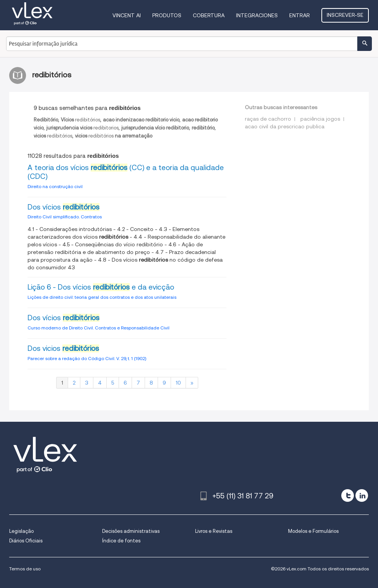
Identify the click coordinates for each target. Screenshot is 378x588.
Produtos (167, 15)
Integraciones (257, 15)
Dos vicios (63, 348)
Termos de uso (25, 569)
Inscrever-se (345, 15)
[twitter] (348, 495)
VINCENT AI (127, 15)
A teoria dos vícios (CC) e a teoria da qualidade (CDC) (126, 172)
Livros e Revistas (214, 531)
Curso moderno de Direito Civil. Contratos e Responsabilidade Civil (99, 328)
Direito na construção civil (55, 186)
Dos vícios (64, 207)
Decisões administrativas (131, 531)
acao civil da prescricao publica (285, 126)
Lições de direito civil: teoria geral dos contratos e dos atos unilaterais (102, 297)
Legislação (21, 531)
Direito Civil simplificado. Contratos (65, 217)
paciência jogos (320, 119)
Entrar (300, 15)
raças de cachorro (268, 119)
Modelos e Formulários (313, 531)
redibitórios (81, 120)
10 (178, 383)
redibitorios (82, 128)
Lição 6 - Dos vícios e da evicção (101, 287)
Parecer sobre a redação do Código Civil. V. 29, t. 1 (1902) (87, 358)
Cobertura (209, 15)
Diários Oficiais (26, 541)
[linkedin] (362, 495)
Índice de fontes (121, 541)
